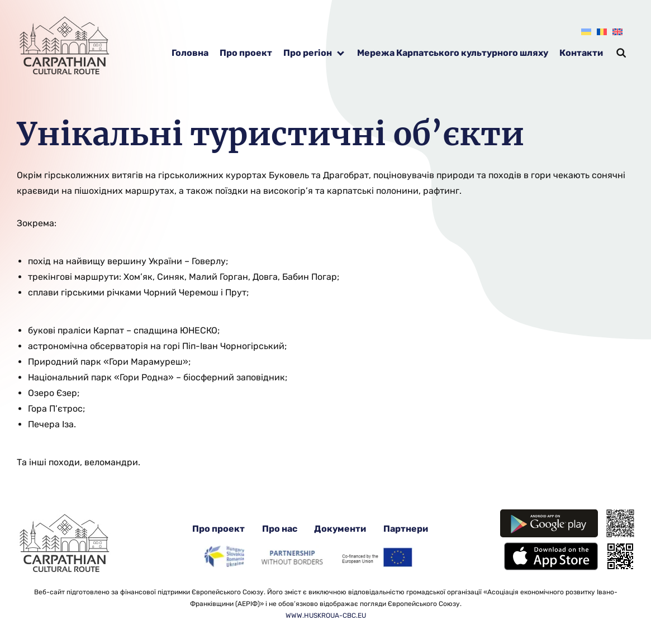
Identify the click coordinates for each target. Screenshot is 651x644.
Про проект (246, 53)
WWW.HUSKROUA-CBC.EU (326, 616)
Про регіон (308, 53)
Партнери (406, 529)
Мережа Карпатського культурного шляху (453, 53)
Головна (190, 53)
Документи (340, 529)
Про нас (280, 529)
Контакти (581, 53)
